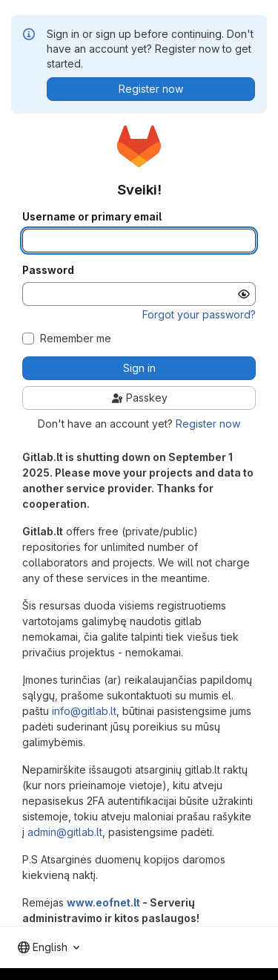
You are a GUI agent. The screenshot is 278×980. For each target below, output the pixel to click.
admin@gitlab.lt (65, 832)
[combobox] (49, 947)
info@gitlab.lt (84, 711)
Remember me (76, 339)
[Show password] (244, 294)
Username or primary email (92, 217)
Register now (208, 424)
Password (48, 270)
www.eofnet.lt (103, 902)
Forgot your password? (199, 314)
